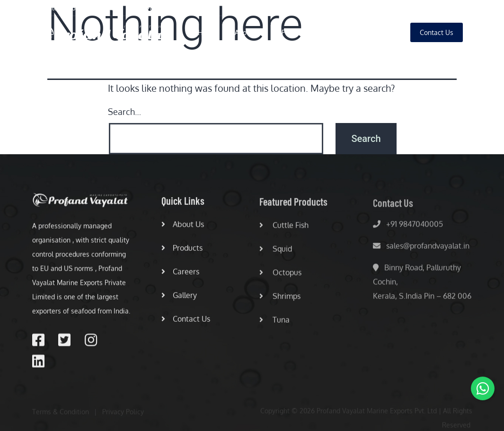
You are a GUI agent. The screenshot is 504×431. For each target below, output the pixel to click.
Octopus (280, 276)
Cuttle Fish (284, 229)
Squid (276, 253)
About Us (249, 32)
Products (295, 32)
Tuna (274, 324)
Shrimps (280, 300)
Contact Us (186, 322)
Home (207, 32)
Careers (339, 32)
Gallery (380, 32)
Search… (124, 112)
